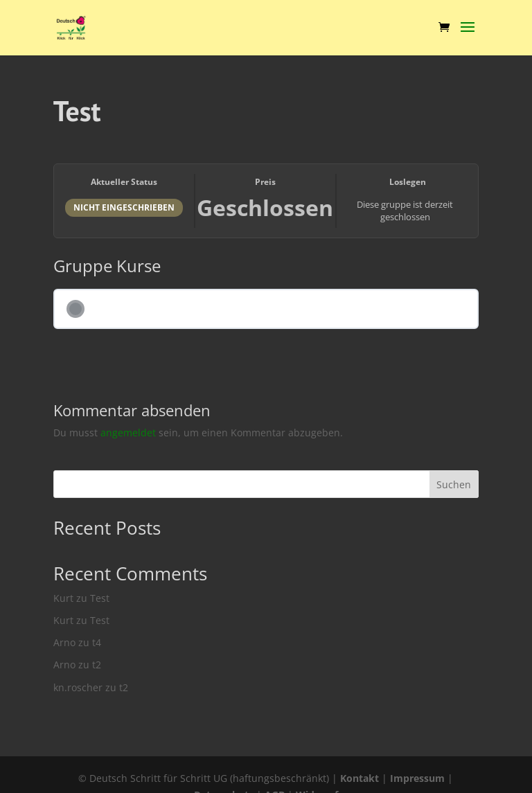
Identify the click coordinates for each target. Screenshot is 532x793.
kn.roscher (78, 687)
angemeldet (128, 433)
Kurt (63, 598)
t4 (97, 642)
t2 (97, 665)
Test (100, 598)
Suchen (454, 484)
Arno (64, 642)
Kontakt (360, 778)
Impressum (417, 778)
